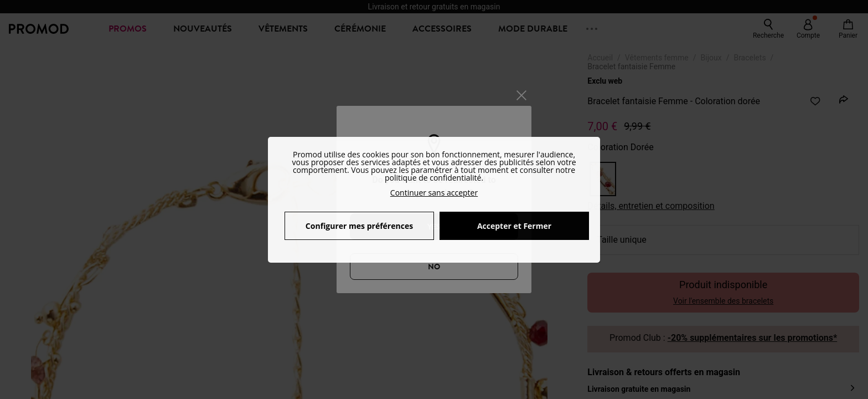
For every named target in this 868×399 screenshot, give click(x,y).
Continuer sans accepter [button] (434, 193)
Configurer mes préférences (359, 226)
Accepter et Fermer (514, 226)
